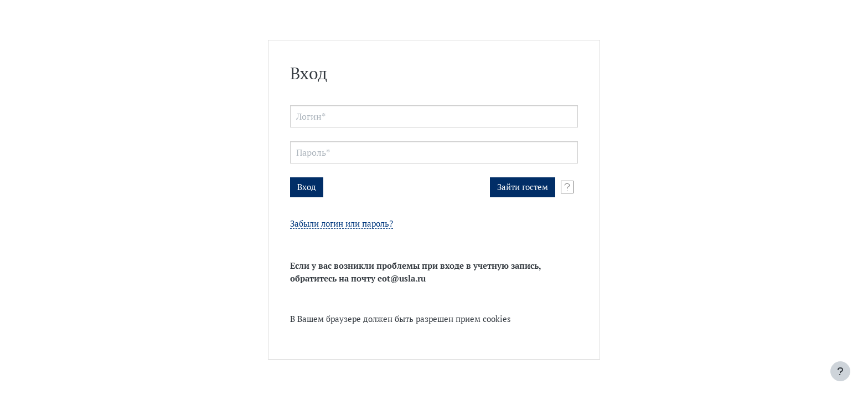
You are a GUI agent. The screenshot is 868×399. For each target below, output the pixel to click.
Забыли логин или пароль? (342, 224)
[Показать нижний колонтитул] (840, 371)
